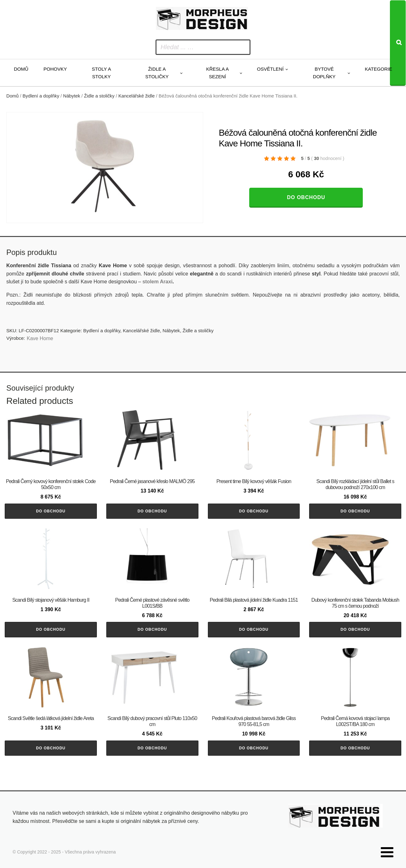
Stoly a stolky (101, 73)
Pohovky (55, 69)
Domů (21, 69)
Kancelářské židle (136, 96)
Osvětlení (270, 69)
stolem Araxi (157, 282)
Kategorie (379, 69)
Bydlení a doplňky (41, 96)
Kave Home (40, 338)
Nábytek (72, 96)
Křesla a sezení (217, 73)
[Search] (398, 43)
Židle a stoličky (157, 73)
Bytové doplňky (324, 73)
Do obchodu (306, 197)
